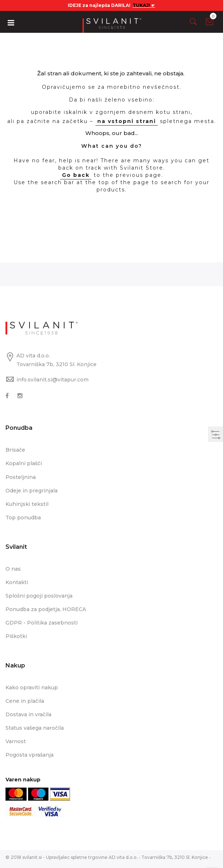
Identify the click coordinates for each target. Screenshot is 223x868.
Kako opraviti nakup (32, 687)
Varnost (16, 741)
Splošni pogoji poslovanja (39, 596)
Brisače (15, 450)
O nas (13, 569)
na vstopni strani (127, 121)
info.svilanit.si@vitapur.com (52, 380)
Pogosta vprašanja (30, 755)
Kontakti (17, 582)
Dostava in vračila (28, 714)
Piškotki (16, 636)
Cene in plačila (25, 701)
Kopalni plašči (24, 463)
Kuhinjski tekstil (27, 504)
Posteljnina (21, 477)
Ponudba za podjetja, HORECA (46, 609)
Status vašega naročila (35, 728)
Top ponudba (23, 518)
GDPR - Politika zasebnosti (42, 623)
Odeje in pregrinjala (32, 491)
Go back (76, 175)
